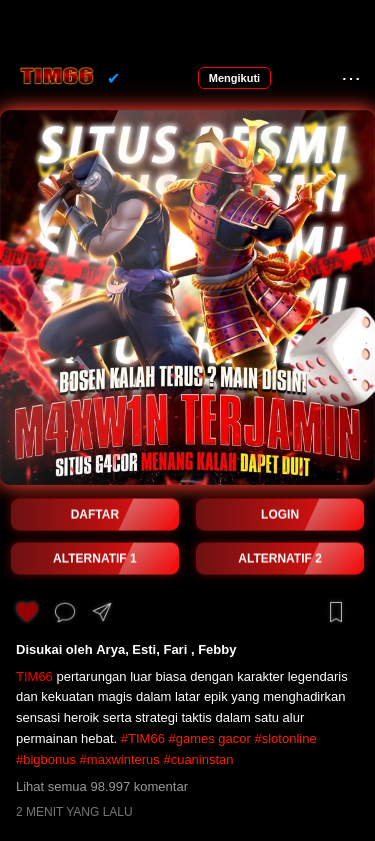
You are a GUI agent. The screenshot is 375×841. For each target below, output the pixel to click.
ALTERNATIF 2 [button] (280, 559)
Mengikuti (234, 78)
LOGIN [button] (280, 515)
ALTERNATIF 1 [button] (95, 559)
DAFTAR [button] (95, 515)
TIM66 (34, 676)
